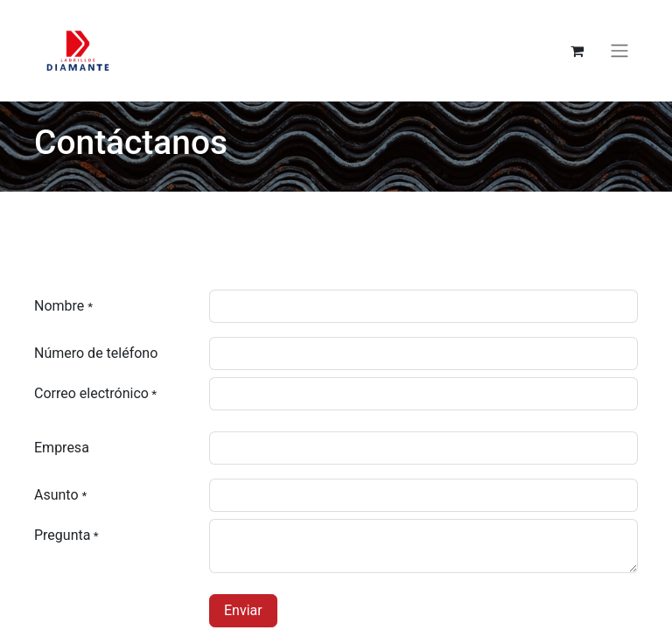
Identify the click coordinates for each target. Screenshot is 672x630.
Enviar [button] (243, 610)
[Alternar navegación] (619, 51)
